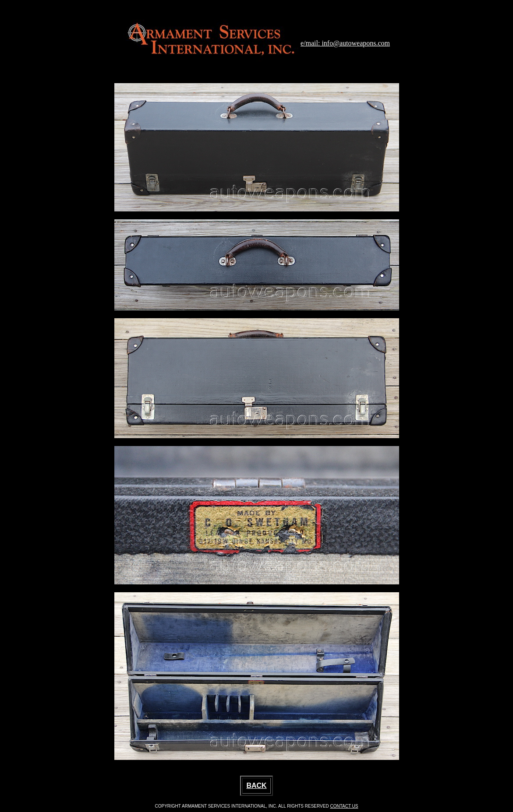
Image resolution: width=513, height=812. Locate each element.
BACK (256, 786)
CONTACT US (344, 806)
